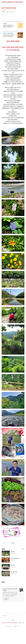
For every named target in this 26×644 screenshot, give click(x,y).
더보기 (23, 549)
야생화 (5, 24)
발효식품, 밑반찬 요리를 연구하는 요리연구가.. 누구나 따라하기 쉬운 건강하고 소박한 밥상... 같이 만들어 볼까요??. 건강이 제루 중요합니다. (10, 594)
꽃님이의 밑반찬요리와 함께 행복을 (12, 2)
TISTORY (13, 620)
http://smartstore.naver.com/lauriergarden (12, 21)
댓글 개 (3, 582)
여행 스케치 (4, 10)
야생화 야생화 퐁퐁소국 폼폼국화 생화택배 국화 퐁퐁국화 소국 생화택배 (8, 26)
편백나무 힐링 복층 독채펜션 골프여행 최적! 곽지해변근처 (9, 33)
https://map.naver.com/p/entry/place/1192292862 (12, 31)
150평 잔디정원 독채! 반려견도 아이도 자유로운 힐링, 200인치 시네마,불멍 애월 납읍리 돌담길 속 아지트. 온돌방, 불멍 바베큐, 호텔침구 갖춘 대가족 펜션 (9, 36)
